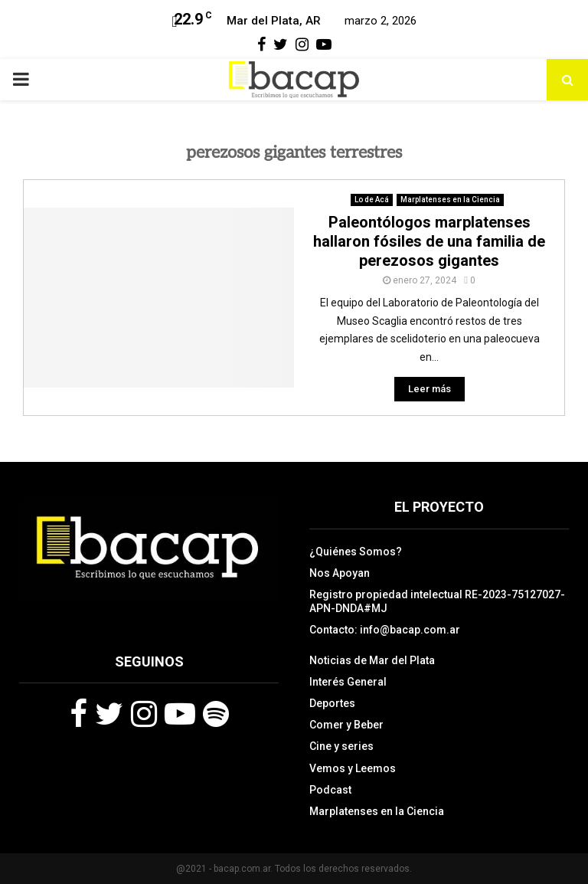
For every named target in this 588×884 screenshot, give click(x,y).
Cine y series (341, 746)
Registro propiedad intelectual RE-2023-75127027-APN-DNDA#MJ (437, 601)
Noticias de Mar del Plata (372, 660)
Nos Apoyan (340, 573)
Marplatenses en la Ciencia (450, 200)
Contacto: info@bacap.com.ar (385, 630)
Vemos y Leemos (353, 768)
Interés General (348, 682)
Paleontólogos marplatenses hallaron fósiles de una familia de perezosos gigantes (429, 241)
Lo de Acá (372, 200)
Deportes (332, 703)
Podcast (330, 790)
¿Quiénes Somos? (356, 552)
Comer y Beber (346, 725)
